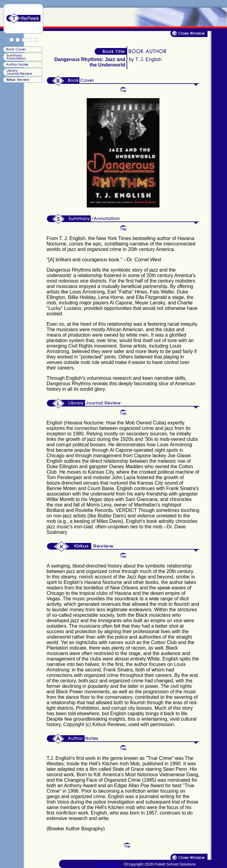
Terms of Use (108, 864)
